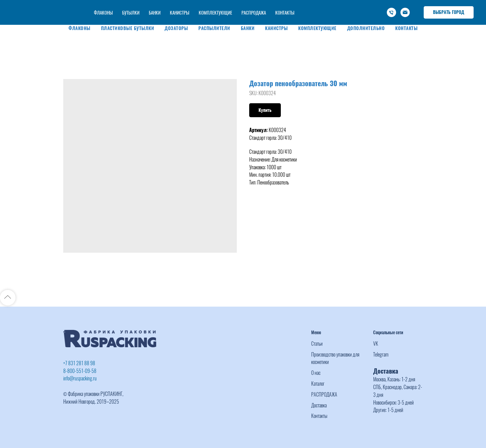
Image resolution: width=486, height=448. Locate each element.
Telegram (381, 355)
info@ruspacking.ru (342, 13)
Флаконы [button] (80, 28)
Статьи (317, 344)
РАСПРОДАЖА (324, 395)
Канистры (276, 28)
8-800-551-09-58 (80, 371)
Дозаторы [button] (176, 28)
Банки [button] (248, 28)
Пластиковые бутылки (128, 28)
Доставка (319, 405)
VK (376, 344)
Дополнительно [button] (366, 28)
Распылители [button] (214, 28)
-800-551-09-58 (345, 6)
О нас (316, 373)
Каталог (318, 384)
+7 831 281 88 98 (79, 363)
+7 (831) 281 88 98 (307, 6)
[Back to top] (8, 298)
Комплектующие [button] (317, 28)
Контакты (406, 28)
